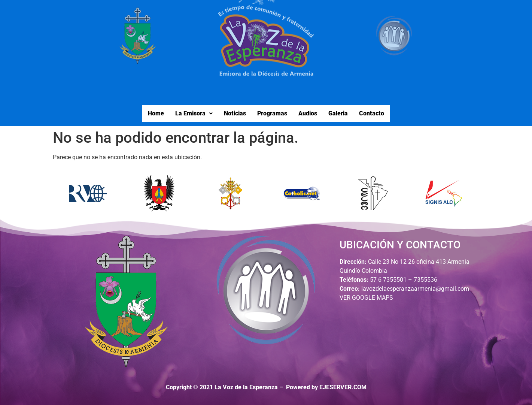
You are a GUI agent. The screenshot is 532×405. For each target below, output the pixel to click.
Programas (272, 113)
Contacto (372, 113)
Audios (308, 113)
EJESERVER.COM (343, 387)
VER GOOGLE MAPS (366, 298)
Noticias (235, 113)
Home (156, 113)
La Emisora (194, 113)
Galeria (338, 113)
